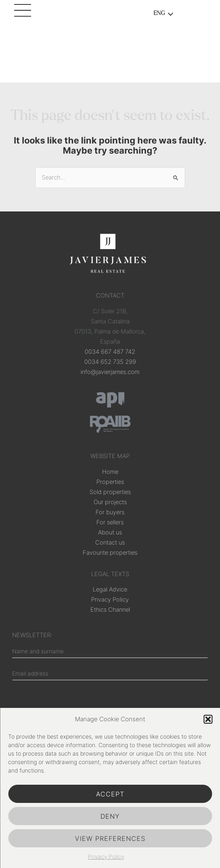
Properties (110, 482)
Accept (110, 794)
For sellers (110, 522)
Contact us (110, 543)
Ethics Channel (110, 610)
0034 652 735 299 (110, 362)
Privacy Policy (106, 856)
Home (110, 472)
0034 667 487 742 (110, 352)
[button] (208, 719)
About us (110, 532)
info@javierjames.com (110, 372)
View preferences (110, 838)
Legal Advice (110, 589)
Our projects (110, 502)
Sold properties (110, 492)
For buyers (110, 512)
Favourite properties (110, 553)
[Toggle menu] (168, 15)
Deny (110, 816)
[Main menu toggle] (24, 14)
